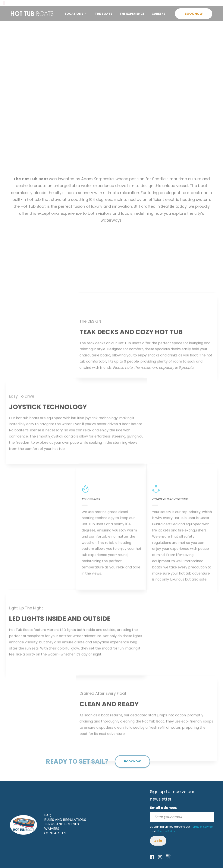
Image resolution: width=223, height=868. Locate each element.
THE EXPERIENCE (132, 14)
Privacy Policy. (166, 831)
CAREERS (158, 14)
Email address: (163, 808)
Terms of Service (202, 827)
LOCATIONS (74, 14)
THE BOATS (104, 14)
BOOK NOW (194, 14)
